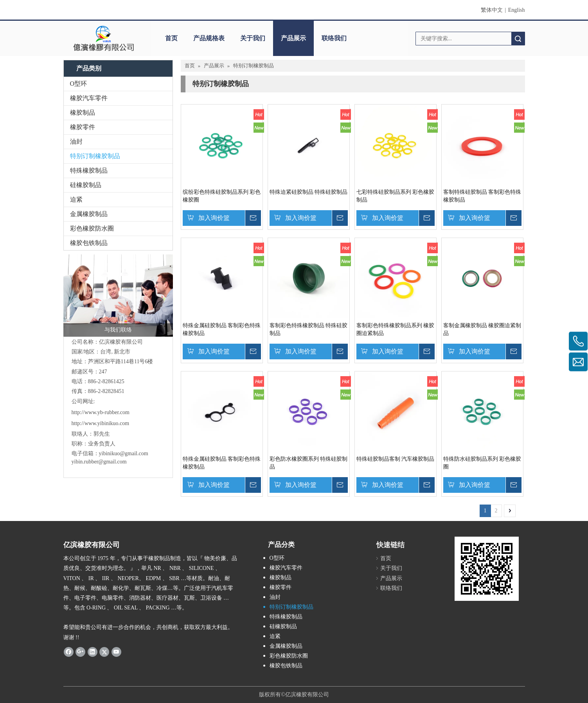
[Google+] (80, 652)
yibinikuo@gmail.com (124, 453)
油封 (76, 142)
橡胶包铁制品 (89, 243)
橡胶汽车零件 (89, 98)
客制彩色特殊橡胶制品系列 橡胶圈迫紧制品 (396, 329)
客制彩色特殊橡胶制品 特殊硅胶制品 (309, 329)
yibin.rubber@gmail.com (100, 462)
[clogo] (103, 38)
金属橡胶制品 (89, 214)
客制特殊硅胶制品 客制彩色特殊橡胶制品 (482, 196)
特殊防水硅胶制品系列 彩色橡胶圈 (482, 463)
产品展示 (293, 38)
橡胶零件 (83, 127)
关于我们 (253, 38)
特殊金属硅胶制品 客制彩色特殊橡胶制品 (222, 329)
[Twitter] (104, 652)
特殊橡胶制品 (89, 170)
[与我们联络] (118, 296)
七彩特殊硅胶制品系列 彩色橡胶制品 (396, 196)
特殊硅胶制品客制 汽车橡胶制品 (396, 459)
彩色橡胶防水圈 (92, 228)
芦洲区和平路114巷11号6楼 (121, 361)
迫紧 (76, 199)
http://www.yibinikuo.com (101, 423)
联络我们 (334, 38)
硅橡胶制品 (86, 185)
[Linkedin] (93, 652)
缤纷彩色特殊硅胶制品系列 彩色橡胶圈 (222, 196)
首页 (171, 38)
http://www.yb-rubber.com (101, 412)
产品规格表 (209, 38)
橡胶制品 (83, 113)
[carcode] (487, 569)
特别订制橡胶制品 (95, 156)
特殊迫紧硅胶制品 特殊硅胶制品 (309, 192)
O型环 (79, 84)
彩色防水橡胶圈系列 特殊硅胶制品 (309, 463)
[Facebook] (69, 652)
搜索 (518, 39)
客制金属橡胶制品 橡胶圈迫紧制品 (482, 329)
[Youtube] (116, 652)
